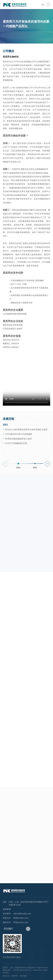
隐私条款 (6, 976)
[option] (26, 441)
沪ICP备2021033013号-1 (22, 970)
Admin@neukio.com (22, 914)
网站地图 (23, 976)
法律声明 (14, 976)
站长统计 (6, 973)
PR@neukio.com (21, 922)
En (43, 5)
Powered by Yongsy (40, 970)
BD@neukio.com (21, 918)
